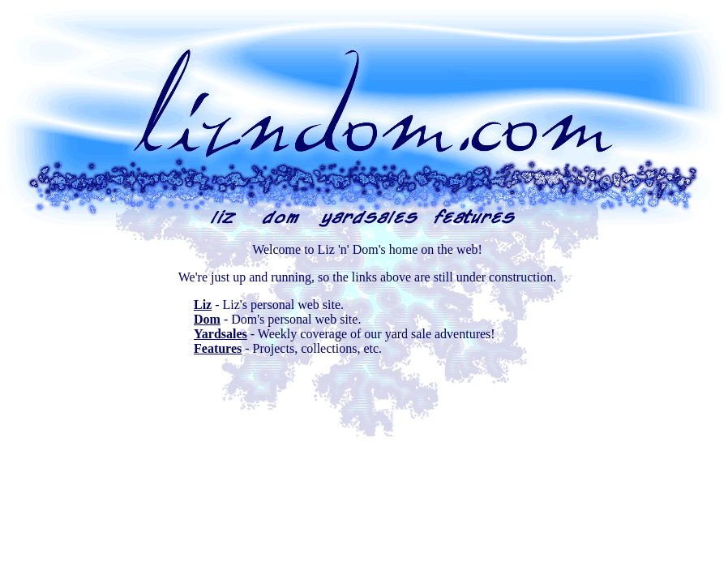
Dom (207, 319)
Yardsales (221, 334)
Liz (203, 305)
